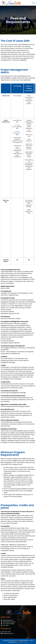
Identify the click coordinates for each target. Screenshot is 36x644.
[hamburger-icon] (34, 3)
